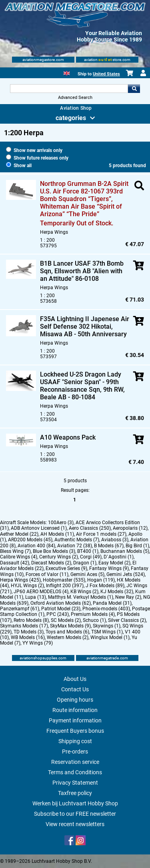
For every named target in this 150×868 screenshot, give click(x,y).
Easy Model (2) (114, 563)
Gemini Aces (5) (87, 574)
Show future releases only (37, 158)
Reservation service (75, 762)
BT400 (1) (88, 551)
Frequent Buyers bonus (75, 731)
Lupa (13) (36, 597)
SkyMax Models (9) (70, 626)
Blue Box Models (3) (54, 551)
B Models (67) (109, 546)
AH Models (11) (57, 534)
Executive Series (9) (66, 568)
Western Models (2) (68, 637)
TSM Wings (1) (107, 632)
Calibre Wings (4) (19, 557)
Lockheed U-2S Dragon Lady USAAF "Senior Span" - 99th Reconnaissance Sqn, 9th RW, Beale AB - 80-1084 (82, 386)
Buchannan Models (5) (125, 551)
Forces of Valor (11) (47, 574)
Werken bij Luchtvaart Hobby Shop (75, 803)
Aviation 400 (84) (36, 546)
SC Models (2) (66, 620)
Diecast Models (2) (51, 563)
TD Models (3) (29, 632)
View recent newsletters (75, 824)
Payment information (75, 720)
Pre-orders (75, 752)
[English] (67, 72)
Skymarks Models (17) (24, 626)
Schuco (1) (94, 620)
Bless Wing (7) (15, 551)
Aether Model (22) (19, 534)
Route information (75, 710)
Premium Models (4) (93, 614)
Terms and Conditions (75, 772)
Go (134, 89)
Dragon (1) (85, 563)
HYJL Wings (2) (27, 586)
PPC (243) (58, 614)
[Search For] (69, 89)
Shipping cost (75, 741)
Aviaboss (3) (115, 540)
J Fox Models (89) (105, 586)
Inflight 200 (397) (65, 586)
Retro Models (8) (31, 620)
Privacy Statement (75, 783)
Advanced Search (75, 98)
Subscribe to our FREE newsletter (75, 814)
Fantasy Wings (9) (109, 568)
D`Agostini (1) (119, 557)
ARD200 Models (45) (30, 540)
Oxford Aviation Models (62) (61, 603)
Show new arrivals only (34, 150)
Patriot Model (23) (61, 609)
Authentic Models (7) (77, 540)
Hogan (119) (101, 580)
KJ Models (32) (117, 592)
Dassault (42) (15, 563)
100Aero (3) (61, 523)
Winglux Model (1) (110, 637)
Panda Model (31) (112, 603)
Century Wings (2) (59, 557)
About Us (75, 679)
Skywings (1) (107, 626)
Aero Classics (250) (90, 528)
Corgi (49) (91, 557)
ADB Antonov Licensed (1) (39, 528)
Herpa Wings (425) (20, 580)
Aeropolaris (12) (130, 528)
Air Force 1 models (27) (101, 534)
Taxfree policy (75, 793)
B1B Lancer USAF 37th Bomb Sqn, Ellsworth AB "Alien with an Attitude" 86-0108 (82, 271)
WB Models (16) (28, 637)
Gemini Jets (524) (126, 574)
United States (106, 74)
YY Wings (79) (38, 643)
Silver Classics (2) (127, 620)
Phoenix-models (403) (106, 609)
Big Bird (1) (137, 546)
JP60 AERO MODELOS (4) (41, 592)
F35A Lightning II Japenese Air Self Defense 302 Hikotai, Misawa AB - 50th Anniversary (85, 326)
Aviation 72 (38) (75, 546)
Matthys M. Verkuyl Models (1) (81, 597)
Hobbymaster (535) (64, 580)
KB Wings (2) (84, 592)
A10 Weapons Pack (68, 437)
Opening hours (75, 700)
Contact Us (75, 689)
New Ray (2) (128, 597)
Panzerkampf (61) (20, 609)
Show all (19, 166)
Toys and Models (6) (67, 632)
